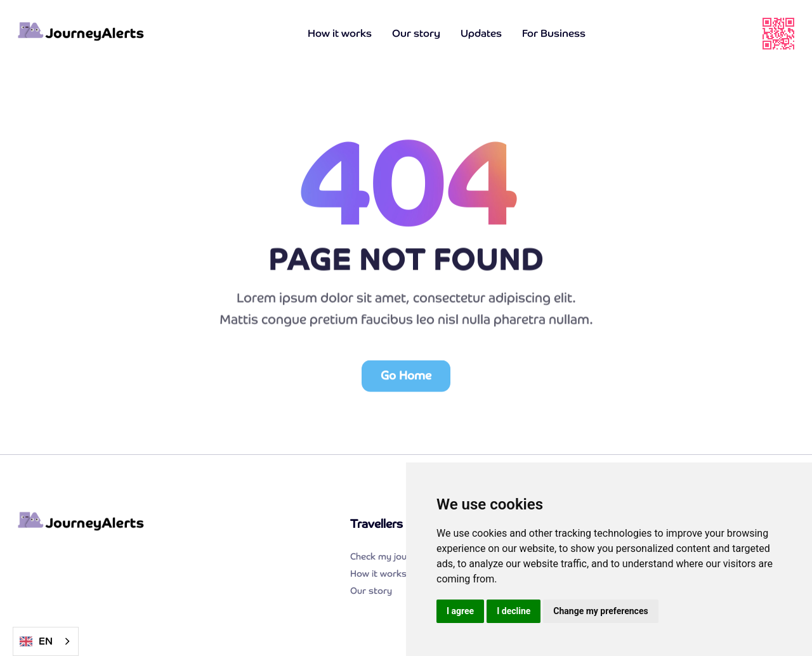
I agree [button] (460, 611)
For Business (554, 33)
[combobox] (46, 641)
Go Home (406, 380)
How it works (340, 33)
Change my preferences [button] (600, 611)
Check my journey (388, 556)
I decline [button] (514, 611)
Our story (416, 33)
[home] (81, 34)
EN (36, 641)
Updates (481, 33)
